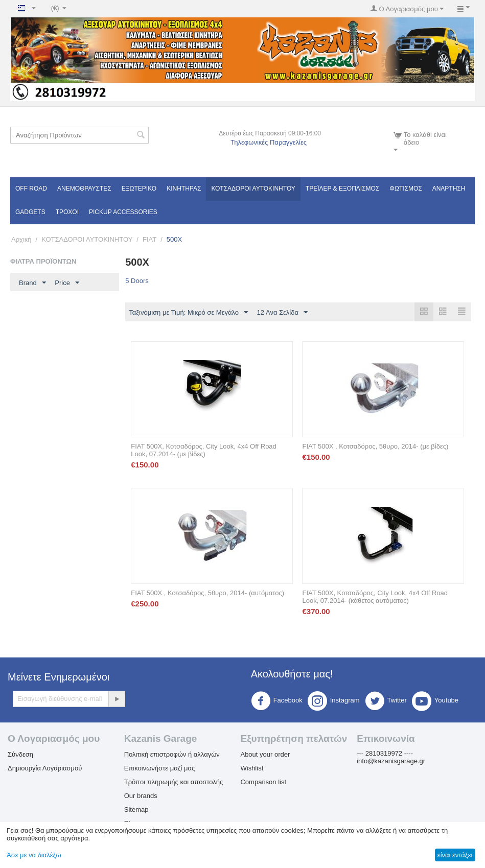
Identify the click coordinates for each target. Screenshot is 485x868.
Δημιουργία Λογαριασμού (45, 768)
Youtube (435, 701)
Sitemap (136, 810)
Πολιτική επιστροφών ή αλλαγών (172, 754)
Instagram (334, 701)
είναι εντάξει (455, 855)
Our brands (141, 796)
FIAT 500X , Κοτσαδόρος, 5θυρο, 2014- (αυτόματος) (207, 593)
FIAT (149, 239)
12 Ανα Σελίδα (282, 313)
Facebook (277, 701)
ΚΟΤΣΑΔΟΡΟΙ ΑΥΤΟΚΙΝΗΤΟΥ (253, 189)
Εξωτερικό (139, 189)
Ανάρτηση (449, 189)
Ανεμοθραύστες (84, 189)
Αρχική (21, 239)
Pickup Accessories (123, 212)
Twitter (386, 701)
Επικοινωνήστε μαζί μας (159, 768)
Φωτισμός (406, 189)
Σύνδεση (20, 754)
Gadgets (30, 212)
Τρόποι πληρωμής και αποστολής (174, 782)
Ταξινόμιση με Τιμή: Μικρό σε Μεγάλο (188, 313)
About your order (265, 754)
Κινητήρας (184, 189)
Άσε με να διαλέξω (34, 855)
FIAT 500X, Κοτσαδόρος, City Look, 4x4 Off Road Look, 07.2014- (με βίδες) (204, 450)
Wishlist (252, 768)
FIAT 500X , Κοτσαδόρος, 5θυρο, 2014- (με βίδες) (375, 446)
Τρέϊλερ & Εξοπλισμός (342, 189)
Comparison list (263, 782)
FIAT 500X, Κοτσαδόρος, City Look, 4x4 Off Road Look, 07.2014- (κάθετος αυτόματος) (375, 597)
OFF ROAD (31, 189)
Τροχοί (67, 212)
